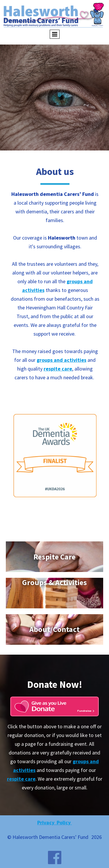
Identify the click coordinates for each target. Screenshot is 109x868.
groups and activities (61, 360)
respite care (58, 369)
